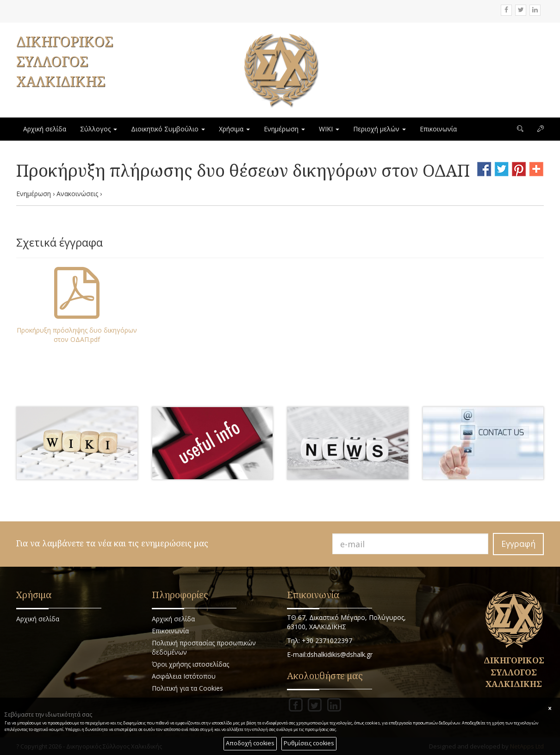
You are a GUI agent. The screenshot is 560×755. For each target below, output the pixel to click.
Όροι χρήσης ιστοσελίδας (190, 664)
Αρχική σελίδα (45, 129)
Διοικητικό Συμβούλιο (168, 129)
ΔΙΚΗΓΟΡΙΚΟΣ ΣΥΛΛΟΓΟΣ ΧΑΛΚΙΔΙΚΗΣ (65, 61)
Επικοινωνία (438, 129)
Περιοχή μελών (380, 129)
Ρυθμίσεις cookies (309, 743)
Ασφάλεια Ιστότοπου (184, 676)
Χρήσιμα (234, 129)
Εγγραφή (518, 544)
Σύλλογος (99, 129)
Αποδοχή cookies (250, 743)
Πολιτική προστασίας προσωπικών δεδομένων (204, 647)
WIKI (329, 129)
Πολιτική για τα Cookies (187, 688)
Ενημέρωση (284, 129)
